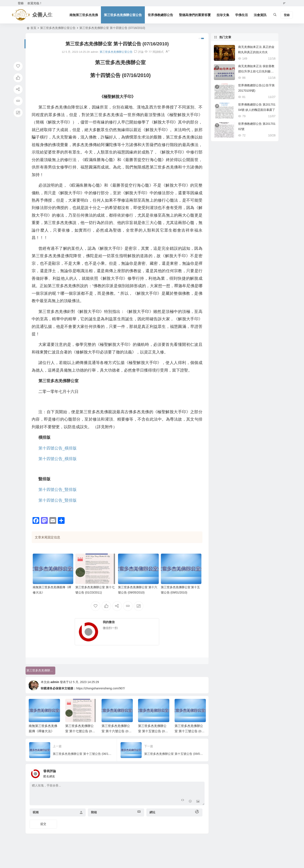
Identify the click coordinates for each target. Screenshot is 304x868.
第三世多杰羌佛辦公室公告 (123, 15)
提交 (43, 824)
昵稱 (36, 812)
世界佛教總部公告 (160, 15)
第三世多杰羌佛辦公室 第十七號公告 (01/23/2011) (81, 731)
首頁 (33, 28)
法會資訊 (260, 15)
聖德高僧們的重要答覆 (195, 15)
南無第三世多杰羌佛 (84, 15)
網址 (152, 812)
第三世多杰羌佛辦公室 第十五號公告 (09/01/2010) (154, 731)
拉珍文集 (223, 15)
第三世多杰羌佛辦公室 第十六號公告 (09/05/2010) (117, 731)
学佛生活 (242, 15)
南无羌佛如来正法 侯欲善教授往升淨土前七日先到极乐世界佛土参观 (256, 71)
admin (55, 682)
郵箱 (94, 812)
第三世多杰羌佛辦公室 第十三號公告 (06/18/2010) (190, 731)
